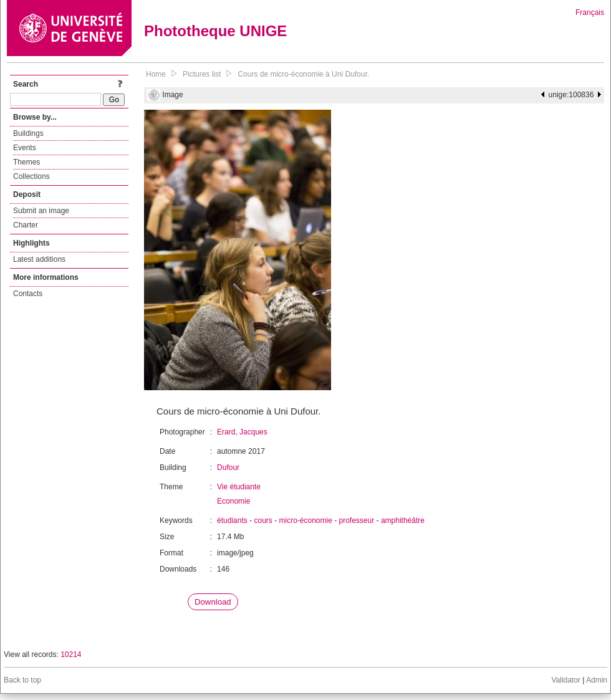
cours (263, 520)
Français (590, 12)
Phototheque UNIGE (215, 31)
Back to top (22, 680)
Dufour (228, 467)
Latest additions (39, 259)
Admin (597, 680)
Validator (565, 680)
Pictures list (202, 74)
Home (156, 74)
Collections (31, 176)
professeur (357, 520)
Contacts (28, 294)
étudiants (232, 520)
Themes (26, 162)
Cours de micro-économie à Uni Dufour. (303, 74)
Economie (233, 501)
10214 (71, 654)
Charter (26, 225)
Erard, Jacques (242, 432)
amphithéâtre (403, 520)
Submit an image (41, 211)
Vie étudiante (239, 487)
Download (213, 602)
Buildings (28, 133)
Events (25, 148)
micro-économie (305, 520)
